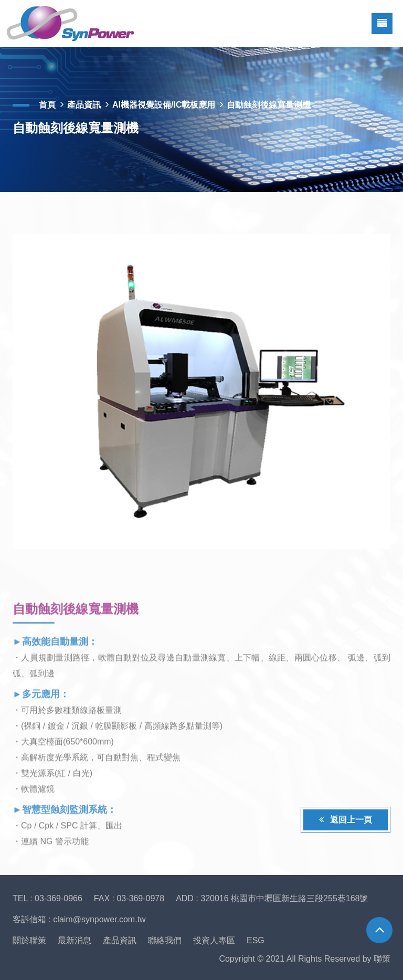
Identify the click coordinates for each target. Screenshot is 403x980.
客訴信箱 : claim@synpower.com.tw (79, 919)
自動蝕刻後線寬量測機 (269, 105)
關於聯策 (29, 940)
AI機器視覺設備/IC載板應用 (164, 105)
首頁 (47, 105)
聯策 (382, 959)
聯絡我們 (165, 940)
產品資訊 (84, 105)
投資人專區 (214, 940)
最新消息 (75, 940)
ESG (256, 940)
